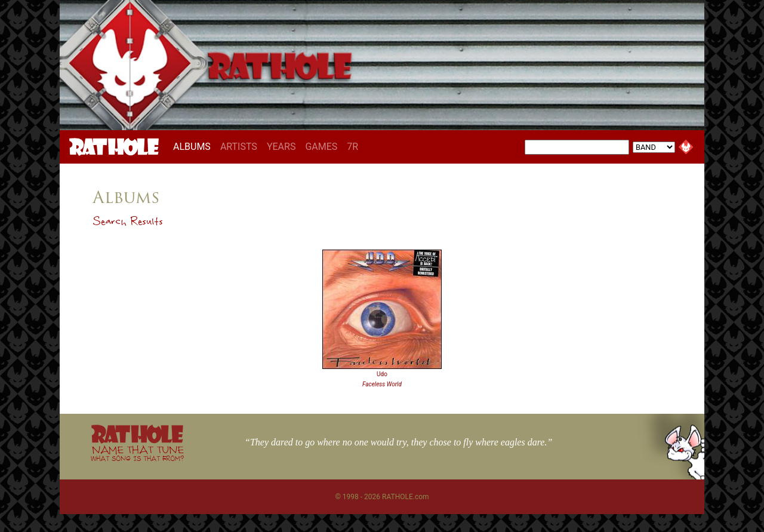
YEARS (281, 147)
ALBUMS (194, 146)
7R (352, 147)
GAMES (321, 147)
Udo (382, 374)
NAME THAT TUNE (137, 453)
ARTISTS (239, 147)
